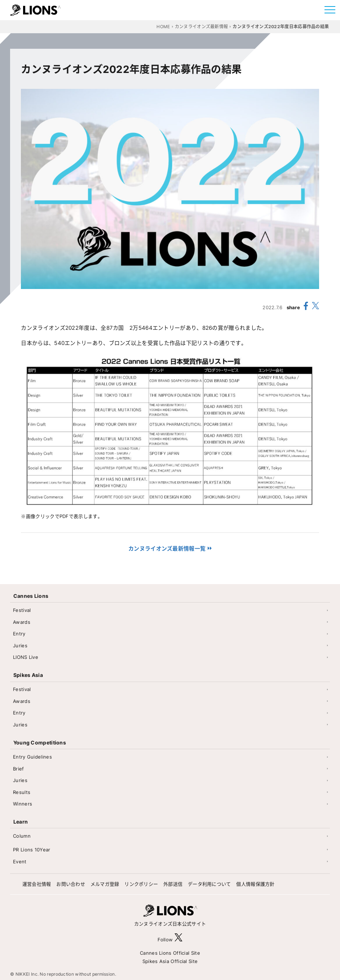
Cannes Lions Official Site (170, 953)
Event (20, 862)
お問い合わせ (71, 884)
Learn (21, 822)
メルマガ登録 (105, 884)
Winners (23, 804)
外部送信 (173, 884)
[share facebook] (306, 307)
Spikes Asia (28, 675)
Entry (19, 634)
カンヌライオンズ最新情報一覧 (167, 549)
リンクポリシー (141, 884)
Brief (19, 769)
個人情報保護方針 (255, 884)
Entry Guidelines (32, 757)
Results (22, 792)
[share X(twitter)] (315, 307)
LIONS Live (26, 657)
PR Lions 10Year (32, 850)
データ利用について (209, 884)
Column (22, 836)
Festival (22, 610)
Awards (22, 622)
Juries (20, 646)
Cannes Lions (31, 596)
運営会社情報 (37, 884)
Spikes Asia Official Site (170, 961)
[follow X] (178, 939)
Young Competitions (40, 742)
